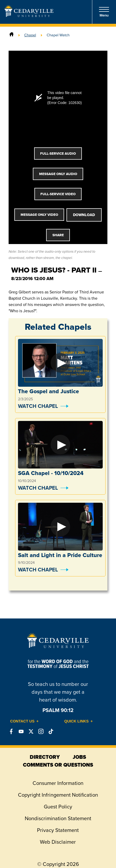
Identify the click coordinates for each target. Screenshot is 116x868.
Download (84, 215)
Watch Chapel (38, 406)
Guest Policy (58, 807)
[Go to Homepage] (29, 15)
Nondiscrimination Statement (58, 818)
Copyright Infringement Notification (58, 795)
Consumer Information (58, 783)
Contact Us (22, 721)
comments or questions (58, 765)
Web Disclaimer (58, 842)
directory (45, 757)
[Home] (11, 35)
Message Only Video (39, 215)
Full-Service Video (58, 194)
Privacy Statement (58, 830)
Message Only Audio (58, 174)
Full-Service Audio (58, 154)
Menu (104, 12)
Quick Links (77, 721)
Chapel (30, 35)
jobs (79, 757)
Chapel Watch (58, 35)
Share (58, 235)
